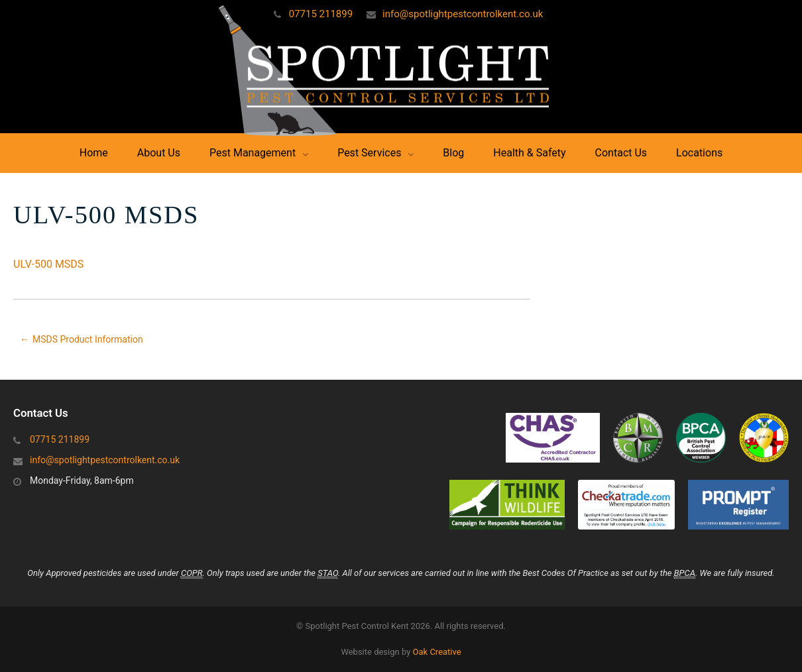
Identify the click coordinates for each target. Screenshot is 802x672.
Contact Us (621, 153)
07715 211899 (321, 14)
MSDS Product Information (88, 339)
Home (94, 153)
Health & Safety (529, 153)
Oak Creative (437, 652)
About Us (159, 153)
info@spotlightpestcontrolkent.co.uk (463, 14)
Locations (699, 153)
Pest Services (369, 153)
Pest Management (253, 153)
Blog (453, 153)
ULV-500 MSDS (48, 264)
